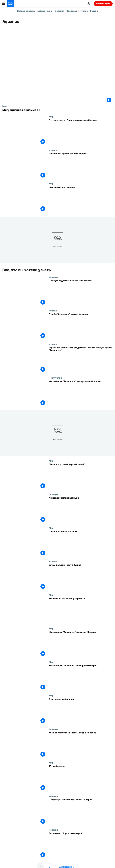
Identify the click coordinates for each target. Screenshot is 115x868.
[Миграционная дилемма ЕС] (57, 110)
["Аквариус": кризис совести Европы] (81, 166)
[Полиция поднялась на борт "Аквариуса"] (81, 293)
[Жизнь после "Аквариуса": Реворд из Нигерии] (81, 678)
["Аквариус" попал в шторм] (81, 543)
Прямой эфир (103, 4)
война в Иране (45, 11)
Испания (59, 11)
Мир (5, 106)
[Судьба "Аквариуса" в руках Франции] (81, 326)
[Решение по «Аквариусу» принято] (81, 610)
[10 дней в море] (81, 778)
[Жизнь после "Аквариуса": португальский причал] (81, 393)
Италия (84, 11)
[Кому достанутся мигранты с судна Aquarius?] (81, 744)
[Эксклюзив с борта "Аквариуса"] (81, 845)
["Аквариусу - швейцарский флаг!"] (81, 476)
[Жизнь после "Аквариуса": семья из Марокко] (81, 644)
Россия (94, 11)
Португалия (55, 378)
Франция (54, 277)
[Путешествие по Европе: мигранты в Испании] (81, 132)
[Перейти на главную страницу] (11, 4)
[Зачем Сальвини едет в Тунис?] (81, 577)
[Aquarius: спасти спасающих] (81, 510)
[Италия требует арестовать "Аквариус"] (81, 360)
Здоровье (72, 11)
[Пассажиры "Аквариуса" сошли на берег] (81, 812)
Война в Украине (26, 11)
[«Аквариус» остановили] (81, 199)
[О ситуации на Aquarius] (81, 711)
